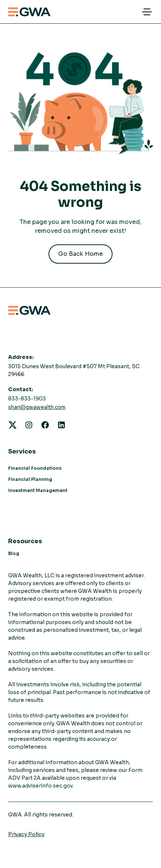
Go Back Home (80, 254)
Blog (14, 553)
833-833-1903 (27, 399)
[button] (145, 12)
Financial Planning (30, 479)
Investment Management (38, 490)
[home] (29, 12)
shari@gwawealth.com (37, 407)
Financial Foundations (35, 468)
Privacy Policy (26, 834)
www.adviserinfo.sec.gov (40, 786)
